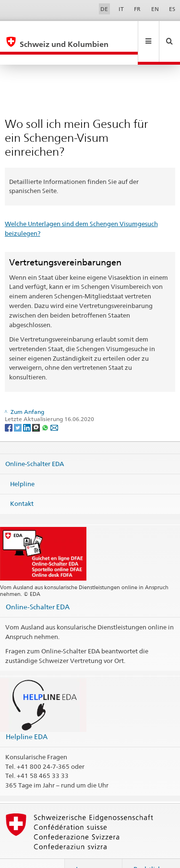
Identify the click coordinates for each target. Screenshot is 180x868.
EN (155, 9)
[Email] (54, 406)
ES (172, 9)
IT (121, 9)
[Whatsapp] (46, 406)
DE (104, 9)
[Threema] (37, 406)
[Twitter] (18, 406)
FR (137, 9)
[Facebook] (9, 406)
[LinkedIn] (28, 406)
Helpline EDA (27, 716)
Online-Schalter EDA (35, 443)
